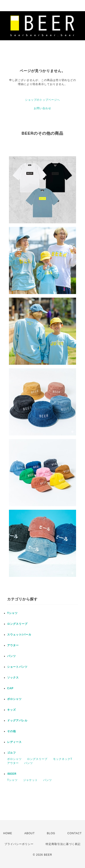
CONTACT (74, 833)
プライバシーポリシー (19, 844)
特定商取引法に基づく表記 (63, 844)
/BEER (12, 774)
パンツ (12, 656)
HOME (8, 833)
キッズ (12, 710)
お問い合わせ (42, 108)
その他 (12, 731)
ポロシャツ (14, 699)
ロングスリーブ (17, 624)
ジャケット (31, 780)
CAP (10, 688)
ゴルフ (12, 753)
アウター (13, 645)
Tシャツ (12, 613)
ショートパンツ (17, 667)
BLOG (51, 833)
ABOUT (30, 833)
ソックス (13, 678)
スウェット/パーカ (19, 635)
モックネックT (63, 759)
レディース (14, 742)
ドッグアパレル (17, 721)
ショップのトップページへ (42, 100)
